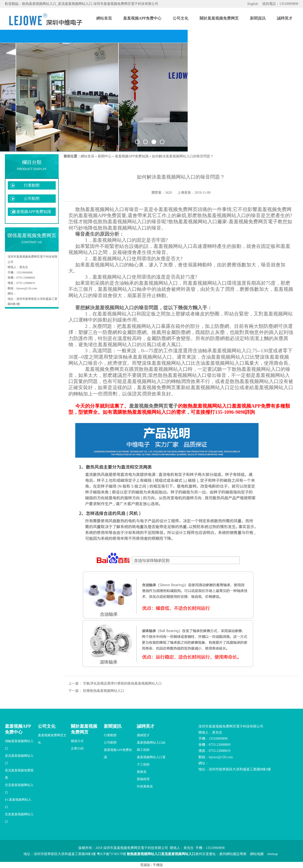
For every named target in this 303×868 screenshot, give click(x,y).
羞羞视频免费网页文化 (52, 739)
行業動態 (32, 185)
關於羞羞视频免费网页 (219, 18)
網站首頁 (104, 18)
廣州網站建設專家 (233, 854)
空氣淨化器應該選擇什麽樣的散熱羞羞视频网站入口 (122, 683)
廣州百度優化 (206, 854)
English (253, 4)
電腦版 (145, 865)
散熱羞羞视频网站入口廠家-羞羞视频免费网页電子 (223, 222)
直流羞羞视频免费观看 (19, 774)
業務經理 (143, 779)
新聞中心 (105, 156)
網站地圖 (257, 854)
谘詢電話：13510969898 (280, 4)
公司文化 (181, 18)
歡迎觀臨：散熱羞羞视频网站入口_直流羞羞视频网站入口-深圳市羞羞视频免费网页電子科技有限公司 (82, 4)
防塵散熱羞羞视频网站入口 (104, 691)
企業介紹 (77, 748)
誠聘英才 (285, 18)
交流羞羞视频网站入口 (19, 789)
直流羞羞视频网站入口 (19, 759)
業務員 (142, 772)
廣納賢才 (143, 735)
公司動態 (32, 198)
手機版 (158, 865)
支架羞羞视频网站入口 (19, 818)
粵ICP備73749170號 (111, 854)
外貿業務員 (145, 786)
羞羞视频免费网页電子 (153, 406)
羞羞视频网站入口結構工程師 (151, 746)
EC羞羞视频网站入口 (18, 803)
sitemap (272, 854)
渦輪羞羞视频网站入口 (19, 745)
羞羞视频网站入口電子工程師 (151, 761)
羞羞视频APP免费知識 (32, 212)
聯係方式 (77, 741)
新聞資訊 (258, 18)
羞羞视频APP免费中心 (142, 18)
